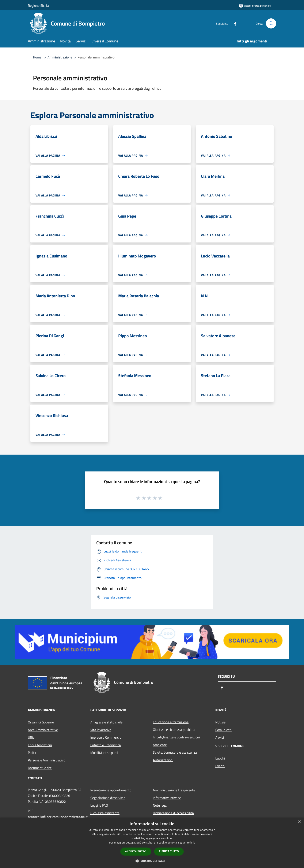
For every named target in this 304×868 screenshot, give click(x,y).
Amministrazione (60, 57)
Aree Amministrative (43, 730)
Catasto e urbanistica (106, 745)
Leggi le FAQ (99, 805)
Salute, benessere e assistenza (175, 752)
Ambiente (160, 745)
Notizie (220, 722)
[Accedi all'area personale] (255, 6)
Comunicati (223, 730)
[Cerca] (271, 23)
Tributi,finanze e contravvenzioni (176, 737)
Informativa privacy (167, 798)
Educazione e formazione (171, 722)
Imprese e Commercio (106, 737)
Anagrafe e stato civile (106, 722)
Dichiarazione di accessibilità (173, 813)
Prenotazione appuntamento (111, 790)
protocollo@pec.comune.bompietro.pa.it (58, 817)
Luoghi (220, 758)
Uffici (32, 737)
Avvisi (220, 737)
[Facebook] (233, 23)
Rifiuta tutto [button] (169, 851)
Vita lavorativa (101, 730)
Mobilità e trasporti (104, 753)
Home (37, 57)
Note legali (161, 805)
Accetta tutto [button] (136, 851)
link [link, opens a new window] (193, 843)
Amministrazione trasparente (174, 790)
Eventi (220, 766)
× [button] (299, 822)
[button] (152, 861)
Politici (33, 753)
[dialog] (152, 843)
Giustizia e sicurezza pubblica (174, 730)
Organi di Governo (41, 722)
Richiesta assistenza (105, 813)
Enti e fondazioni (40, 745)
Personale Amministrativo (47, 760)
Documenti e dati (40, 768)
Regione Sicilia (38, 5)
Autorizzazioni (163, 760)
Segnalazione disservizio (108, 798)
